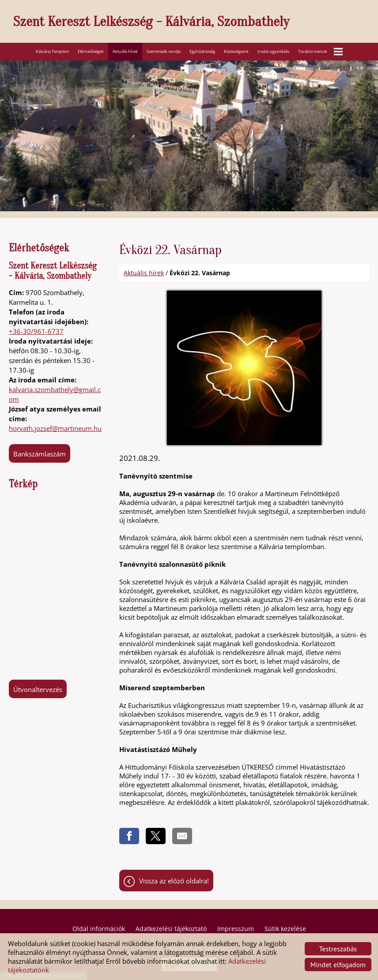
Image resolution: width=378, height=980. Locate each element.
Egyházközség (202, 51)
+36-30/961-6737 (36, 331)
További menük (320, 52)
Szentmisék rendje (164, 51)
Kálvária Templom (52, 51)
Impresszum (236, 929)
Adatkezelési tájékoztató (171, 929)
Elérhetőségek (91, 51)
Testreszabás (338, 949)
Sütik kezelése (285, 929)
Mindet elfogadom (338, 965)
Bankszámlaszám (40, 454)
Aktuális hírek (125, 51)
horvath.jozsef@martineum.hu (55, 428)
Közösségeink (236, 51)
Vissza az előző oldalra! (174, 881)
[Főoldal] (193, 24)
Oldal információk (99, 929)
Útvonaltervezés (38, 689)
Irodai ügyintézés (273, 51)
